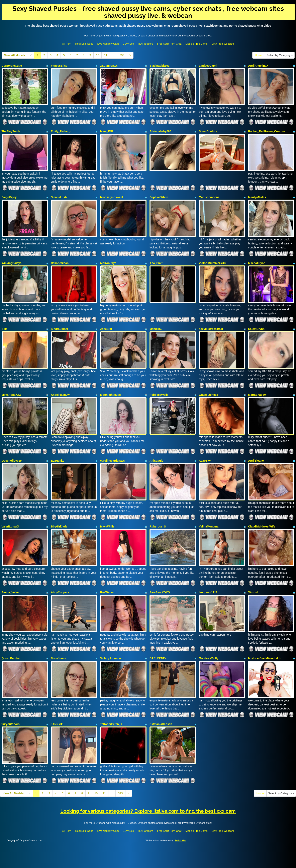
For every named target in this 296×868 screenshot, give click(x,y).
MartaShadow (257, 385)
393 (122, 55)
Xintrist (253, 577)
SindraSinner (60, 321)
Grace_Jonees (208, 385)
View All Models (15, 55)
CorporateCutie (12, 66)
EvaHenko (58, 449)
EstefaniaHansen (161, 704)
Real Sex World (84, 44)
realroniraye (108, 257)
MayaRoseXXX (11, 385)
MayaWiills (107, 513)
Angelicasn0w (60, 385)
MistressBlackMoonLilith (265, 640)
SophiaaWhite (159, 193)
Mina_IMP (107, 130)
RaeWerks (107, 577)
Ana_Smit (156, 257)
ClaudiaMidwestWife (262, 513)
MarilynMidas (257, 193)
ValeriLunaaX (10, 513)
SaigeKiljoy (9, 193)
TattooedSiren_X (111, 704)
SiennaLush (59, 193)
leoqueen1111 (208, 577)
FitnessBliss (59, 66)
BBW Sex (128, 44)
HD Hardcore (145, 44)
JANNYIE (57, 704)
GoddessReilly (209, 640)
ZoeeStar (106, 321)
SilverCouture (208, 130)
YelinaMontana (209, 513)
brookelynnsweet (112, 193)
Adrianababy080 (160, 130)
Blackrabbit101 (160, 66)
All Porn (67, 44)
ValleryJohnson (111, 640)
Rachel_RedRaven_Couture (267, 130)
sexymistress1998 (211, 321)
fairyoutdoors (11, 704)
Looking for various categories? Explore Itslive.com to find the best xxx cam (148, 789)
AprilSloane (256, 449)
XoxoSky (205, 449)
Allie (5, 321)
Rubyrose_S (158, 513)
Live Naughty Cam (108, 44)
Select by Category (280, 55)
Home (259, 55)
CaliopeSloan (60, 257)
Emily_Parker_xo (62, 130)
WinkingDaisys (12, 257)
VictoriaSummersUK (212, 257)
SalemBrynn (256, 321)
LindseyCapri (208, 66)
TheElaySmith (11, 130)
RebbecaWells (159, 385)
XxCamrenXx (109, 66)
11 (106, 55)
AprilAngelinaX (258, 66)
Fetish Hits (180, 819)
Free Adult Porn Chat (169, 44)
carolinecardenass (113, 449)
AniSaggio (156, 449)
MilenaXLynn (257, 257)
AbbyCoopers (60, 577)
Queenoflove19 (12, 449)
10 (98, 55)
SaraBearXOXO (160, 577)
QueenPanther (11, 640)
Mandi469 (156, 321)
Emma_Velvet (11, 577)
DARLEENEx (158, 640)
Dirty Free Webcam (223, 44)
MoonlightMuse (111, 385)
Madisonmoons (209, 193)
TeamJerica (59, 640)
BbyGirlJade (59, 513)
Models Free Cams (196, 44)
